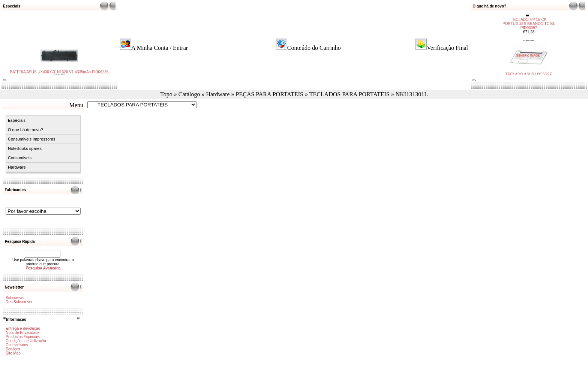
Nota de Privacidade (22, 333)
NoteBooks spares (25, 148)
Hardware (218, 94)
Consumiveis (20, 158)
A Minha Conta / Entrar (160, 48)
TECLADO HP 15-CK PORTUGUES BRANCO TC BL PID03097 (529, 14)
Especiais (17, 120)
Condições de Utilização (26, 341)
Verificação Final (447, 48)
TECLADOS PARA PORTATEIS (349, 94)
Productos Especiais (23, 337)
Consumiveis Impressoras (32, 139)
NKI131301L (412, 94)
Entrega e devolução (23, 328)
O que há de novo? (25, 130)
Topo (166, 94)
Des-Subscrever (19, 302)
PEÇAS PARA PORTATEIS (270, 94)
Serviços (13, 349)
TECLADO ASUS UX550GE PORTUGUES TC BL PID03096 (529, 69)
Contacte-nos (17, 345)
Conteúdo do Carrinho (314, 48)
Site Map (13, 353)
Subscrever (15, 298)
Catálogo (189, 94)
